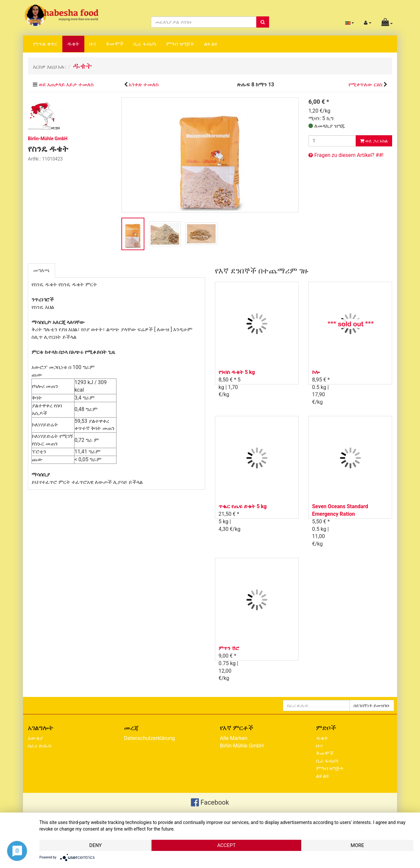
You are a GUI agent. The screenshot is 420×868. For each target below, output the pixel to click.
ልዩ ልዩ (211, 44)
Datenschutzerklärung (150, 738)
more (357, 845)
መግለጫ (42, 270)
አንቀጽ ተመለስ (144, 85)
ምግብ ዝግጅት (180, 44)
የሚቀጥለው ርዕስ (365, 85)
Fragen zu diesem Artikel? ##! (346, 155)
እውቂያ (35, 738)
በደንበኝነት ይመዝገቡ (372, 705)
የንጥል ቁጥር (45, 44)
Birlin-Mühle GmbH (242, 746)
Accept (226, 845)
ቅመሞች (115, 44)
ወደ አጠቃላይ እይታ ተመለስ (66, 85)
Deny (95, 845)
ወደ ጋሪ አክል (374, 141)
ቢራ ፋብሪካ (145, 44)
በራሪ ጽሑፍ (40, 746)
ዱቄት (73, 44)
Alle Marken (234, 738)
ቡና (93, 44)
